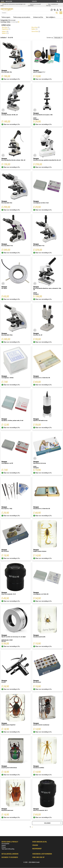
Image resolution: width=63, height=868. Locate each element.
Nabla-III (5, 33)
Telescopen (6, 17)
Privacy (4, 847)
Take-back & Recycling (8, 849)
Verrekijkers (51, 17)
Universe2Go (38, 17)
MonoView (36, 27)
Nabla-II (5, 31)
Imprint (4, 845)
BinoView (6, 27)
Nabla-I (34, 29)
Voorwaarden (5, 844)
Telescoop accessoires (22, 17)
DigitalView (6, 29)
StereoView (36, 31)
